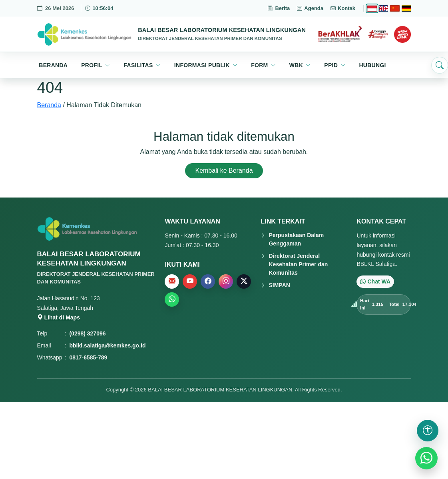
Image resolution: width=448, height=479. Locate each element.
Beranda (49, 105)
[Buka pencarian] (440, 65)
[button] (96, 65)
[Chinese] (395, 8)
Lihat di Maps (59, 317)
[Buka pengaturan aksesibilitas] (428, 431)
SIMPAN (279, 285)
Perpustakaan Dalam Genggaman (296, 239)
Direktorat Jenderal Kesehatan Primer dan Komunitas (298, 264)
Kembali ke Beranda (224, 171)
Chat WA (375, 281)
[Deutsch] (406, 8)
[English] (383, 8)
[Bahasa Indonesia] (372, 8)
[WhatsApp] (426, 458)
